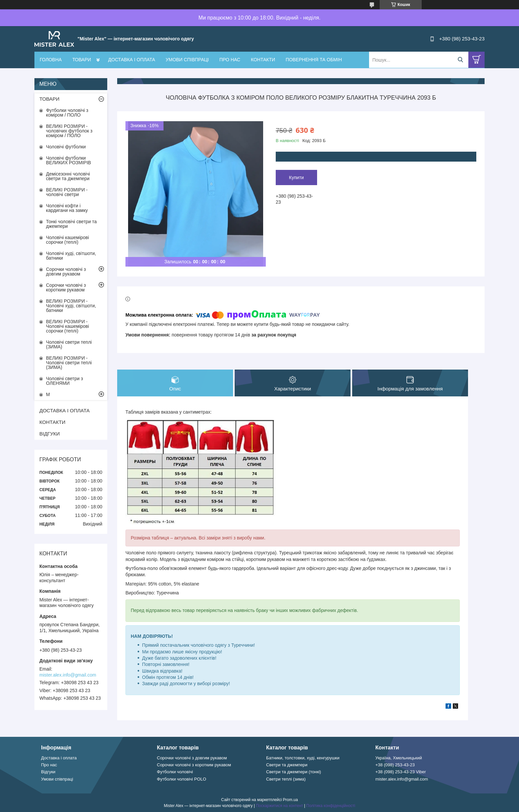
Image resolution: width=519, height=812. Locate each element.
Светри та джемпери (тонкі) (294, 772)
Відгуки (48, 772)
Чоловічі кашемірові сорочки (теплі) (68, 240)
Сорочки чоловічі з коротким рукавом (66, 287)
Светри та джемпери (287, 765)
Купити (296, 178)
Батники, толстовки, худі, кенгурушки (303, 758)
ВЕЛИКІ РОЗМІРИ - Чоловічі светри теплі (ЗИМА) (69, 363)
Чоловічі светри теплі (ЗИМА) (69, 344)
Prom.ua (290, 800)
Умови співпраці (57, 779)
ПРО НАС (230, 60)
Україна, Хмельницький (399, 758)
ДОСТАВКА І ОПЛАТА (132, 60)
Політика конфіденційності (331, 806)
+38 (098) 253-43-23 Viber (401, 772)
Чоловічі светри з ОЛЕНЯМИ (65, 381)
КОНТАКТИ (263, 60)
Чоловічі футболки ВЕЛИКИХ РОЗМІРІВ (69, 160)
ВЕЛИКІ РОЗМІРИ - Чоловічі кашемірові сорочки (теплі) (68, 326)
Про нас (49, 765)
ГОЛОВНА (51, 60)
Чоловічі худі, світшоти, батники (71, 256)
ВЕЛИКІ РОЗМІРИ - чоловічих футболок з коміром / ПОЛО (69, 131)
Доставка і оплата (59, 758)
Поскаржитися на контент (279, 806)
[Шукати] (460, 60)
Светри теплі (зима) (286, 779)
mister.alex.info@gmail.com (68, 675)
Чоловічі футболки (66, 147)
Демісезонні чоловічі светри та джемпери (68, 176)
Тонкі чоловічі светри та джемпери (71, 224)
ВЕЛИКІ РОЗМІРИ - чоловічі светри (67, 192)
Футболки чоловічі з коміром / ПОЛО (67, 113)
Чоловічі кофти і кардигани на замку (67, 208)
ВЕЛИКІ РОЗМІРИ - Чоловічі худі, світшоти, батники (71, 306)
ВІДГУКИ (50, 434)
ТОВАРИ (81, 60)
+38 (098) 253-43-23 (395, 765)
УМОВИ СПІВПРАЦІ (187, 60)
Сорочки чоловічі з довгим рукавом (66, 272)
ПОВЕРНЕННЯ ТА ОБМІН (314, 60)
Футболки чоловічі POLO (182, 779)
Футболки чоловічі (175, 772)
